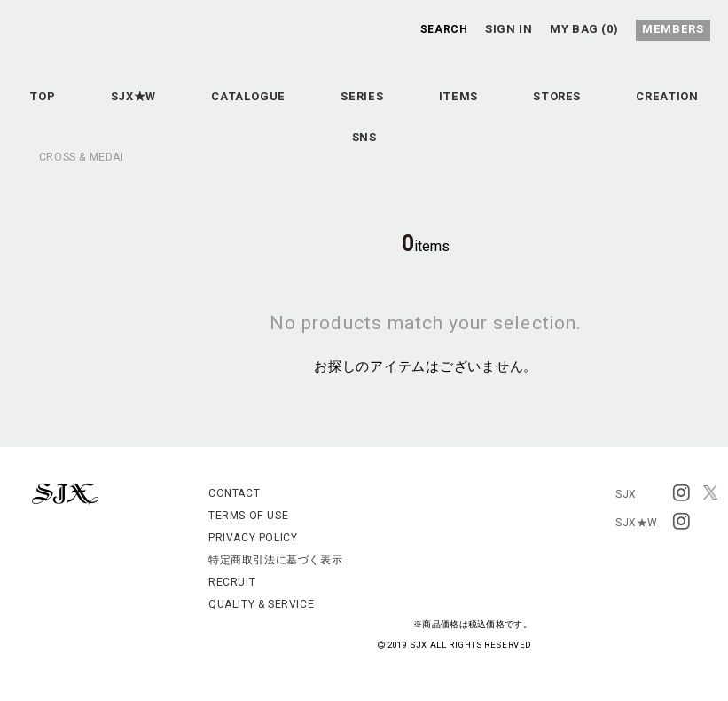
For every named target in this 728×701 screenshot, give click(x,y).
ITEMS (536, 108)
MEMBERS (677, 28)
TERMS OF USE (248, 516)
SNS (430, 153)
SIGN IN (512, 28)
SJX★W (173, 108)
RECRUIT (232, 582)
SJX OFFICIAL (350, 79)
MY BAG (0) (588, 28)
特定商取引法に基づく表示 (275, 560)
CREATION (317, 153)
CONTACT (234, 493)
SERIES (427, 108)
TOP (69, 108)
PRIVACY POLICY (253, 538)
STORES (648, 108)
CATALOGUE (301, 108)
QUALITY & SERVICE (261, 604)
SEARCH (443, 28)
